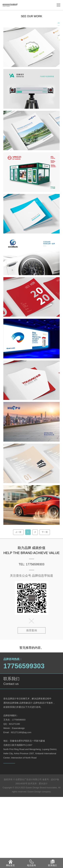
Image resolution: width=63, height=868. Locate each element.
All (59, 23)
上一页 (18, 532)
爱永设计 (43, 784)
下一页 (45, 532)
